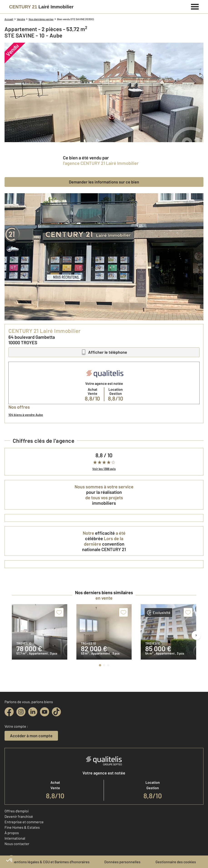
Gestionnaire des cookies (176, 862)
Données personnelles (122, 862)
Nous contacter (17, 844)
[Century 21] (41, 7)
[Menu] (195, 6)
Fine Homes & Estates (22, 827)
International (15, 838)
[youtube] (45, 712)
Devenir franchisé (19, 816)
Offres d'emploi (17, 811)
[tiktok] (56, 712)
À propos (12, 833)
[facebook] (9, 712)
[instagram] (21, 712)
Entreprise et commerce (24, 822)
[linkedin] (33, 712)
